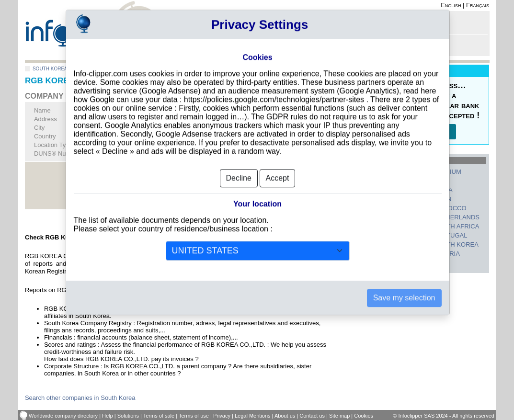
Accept (278, 164)
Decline (239, 164)
